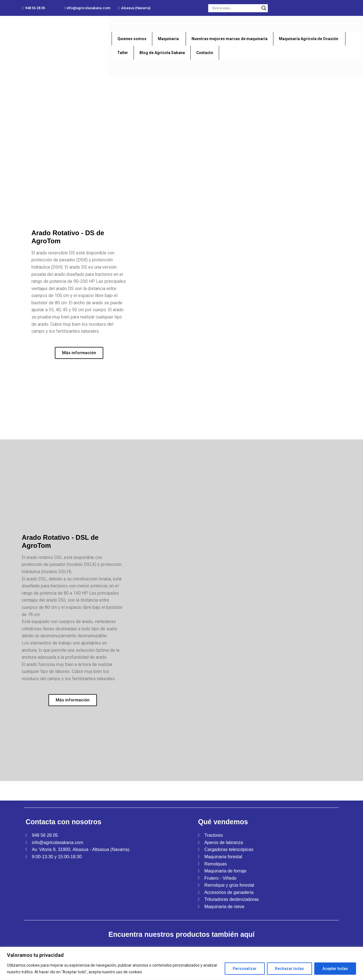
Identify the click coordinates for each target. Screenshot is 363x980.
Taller (123, 53)
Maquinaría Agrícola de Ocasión (309, 39)
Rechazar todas (290, 969)
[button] (34, 8)
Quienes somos (132, 39)
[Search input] (236, 8)
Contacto (205, 53)
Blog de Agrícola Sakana (162, 53)
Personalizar (245, 969)
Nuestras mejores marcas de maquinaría (230, 39)
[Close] (359, 949)
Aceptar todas (335, 969)
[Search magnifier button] (264, 8)
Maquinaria (168, 39)
